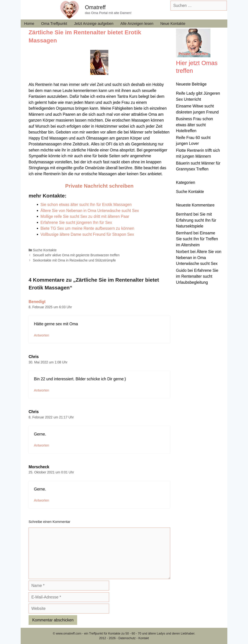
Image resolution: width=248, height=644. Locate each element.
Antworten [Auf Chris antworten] (42, 390)
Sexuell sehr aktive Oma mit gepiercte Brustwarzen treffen (76, 255)
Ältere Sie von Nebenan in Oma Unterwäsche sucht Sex (199, 258)
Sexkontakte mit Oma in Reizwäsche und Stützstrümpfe (74, 260)
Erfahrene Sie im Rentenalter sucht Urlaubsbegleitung (197, 276)
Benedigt (37, 302)
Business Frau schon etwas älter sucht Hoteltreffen (195, 125)
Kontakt (144, 638)
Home (29, 24)
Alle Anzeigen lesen (137, 24)
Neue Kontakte (173, 24)
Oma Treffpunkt (54, 24)
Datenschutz (127, 638)
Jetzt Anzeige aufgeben (94, 24)
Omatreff (95, 7)
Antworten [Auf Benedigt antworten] (42, 335)
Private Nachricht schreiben (99, 186)
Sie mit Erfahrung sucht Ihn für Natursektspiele (196, 220)
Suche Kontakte (45, 250)
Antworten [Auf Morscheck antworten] (42, 500)
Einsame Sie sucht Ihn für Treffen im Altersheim (197, 239)
